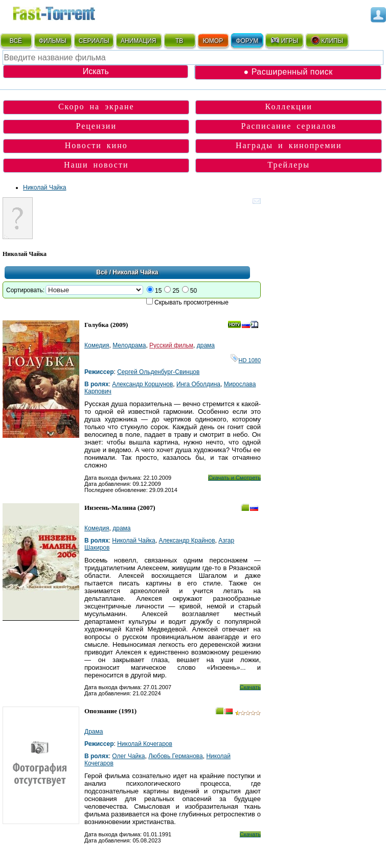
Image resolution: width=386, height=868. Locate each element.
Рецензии (96, 126)
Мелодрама (129, 345)
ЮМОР (213, 41)
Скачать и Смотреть (234, 478)
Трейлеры (289, 165)
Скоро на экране (96, 107)
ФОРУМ (247, 41)
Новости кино (96, 145)
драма (206, 345)
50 (194, 291)
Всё (102, 272)
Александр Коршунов (142, 384)
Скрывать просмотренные (191, 302)
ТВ (179, 41)
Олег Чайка (128, 756)
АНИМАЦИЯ (138, 41)
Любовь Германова (176, 756)
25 (176, 291)
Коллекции (289, 107)
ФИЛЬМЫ (53, 41)
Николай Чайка (44, 187)
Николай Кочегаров (145, 744)
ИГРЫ (284, 40)
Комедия (97, 345)
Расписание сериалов (289, 126)
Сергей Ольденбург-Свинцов (158, 372)
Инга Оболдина (198, 384)
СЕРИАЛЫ (94, 41)
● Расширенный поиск (288, 72)
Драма (94, 732)
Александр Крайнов (187, 541)
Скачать (250, 687)
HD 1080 (246, 360)
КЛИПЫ (327, 40)
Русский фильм (171, 345)
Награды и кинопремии (289, 145)
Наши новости (96, 165)
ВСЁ (16, 41)
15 (158, 291)
